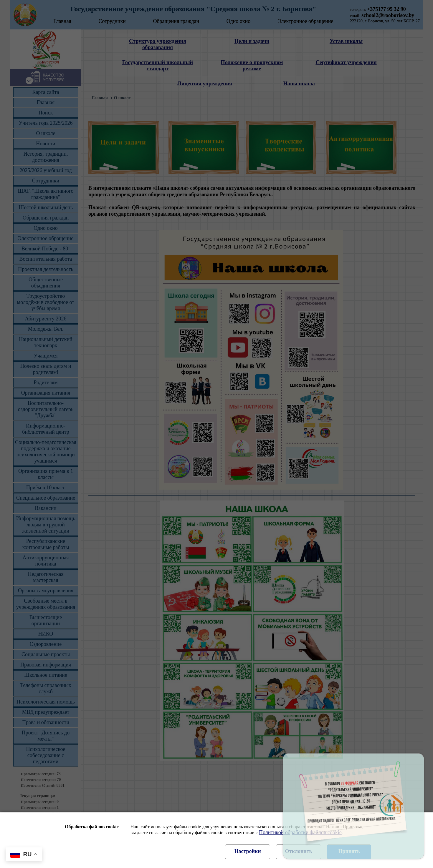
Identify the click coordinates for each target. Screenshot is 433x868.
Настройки (247, 851)
